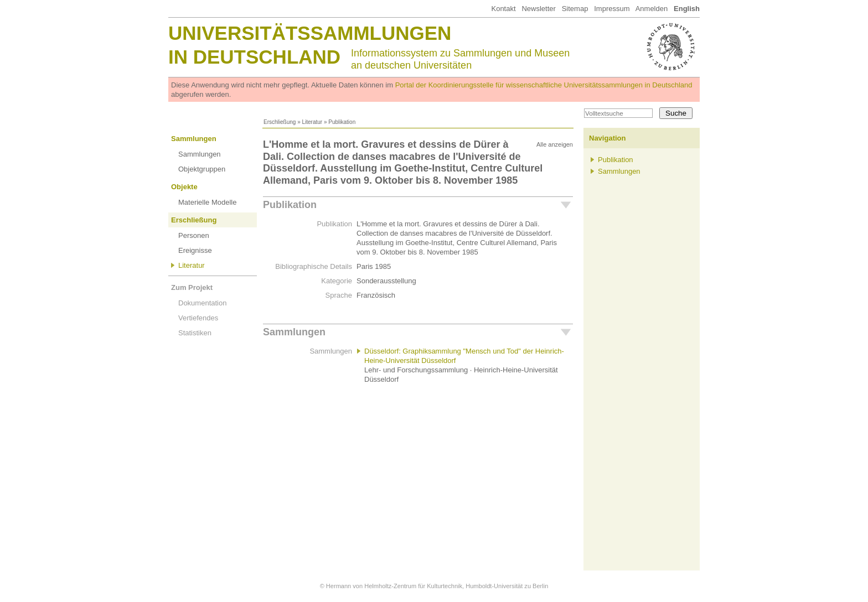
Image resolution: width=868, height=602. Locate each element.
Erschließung (280, 122)
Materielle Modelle (208, 202)
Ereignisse (195, 250)
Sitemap (575, 9)
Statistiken (195, 333)
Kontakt (503, 9)
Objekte (184, 187)
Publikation (290, 205)
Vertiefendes (198, 318)
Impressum (612, 9)
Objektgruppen (202, 169)
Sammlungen (194, 139)
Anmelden (652, 9)
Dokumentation (202, 303)
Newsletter (538, 9)
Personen (194, 235)
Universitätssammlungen (310, 33)
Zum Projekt (192, 287)
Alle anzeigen (555, 144)
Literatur (312, 122)
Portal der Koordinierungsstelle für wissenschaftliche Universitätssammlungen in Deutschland (544, 85)
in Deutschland (254, 57)
